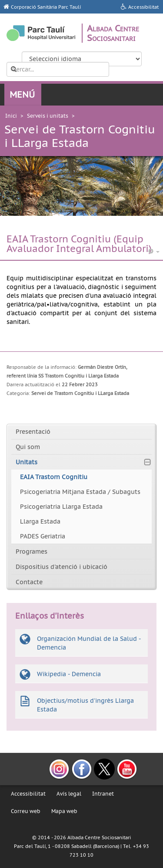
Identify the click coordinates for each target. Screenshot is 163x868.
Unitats (27, 462)
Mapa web (64, 811)
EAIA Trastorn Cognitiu (54, 477)
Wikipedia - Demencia (69, 674)
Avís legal (69, 794)
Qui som (28, 447)
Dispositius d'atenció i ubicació (62, 567)
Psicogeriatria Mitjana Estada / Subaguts (80, 492)
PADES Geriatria (43, 536)
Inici (11, 116)
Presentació (33, 432)
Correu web (26, 811)
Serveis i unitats (48, 116)
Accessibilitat (28, 794)
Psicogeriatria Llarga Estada (61, 507)
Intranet (103, 794)
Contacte (29, 582)
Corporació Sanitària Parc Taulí (46, 7)
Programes (32, 551)
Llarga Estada (40, 521)
